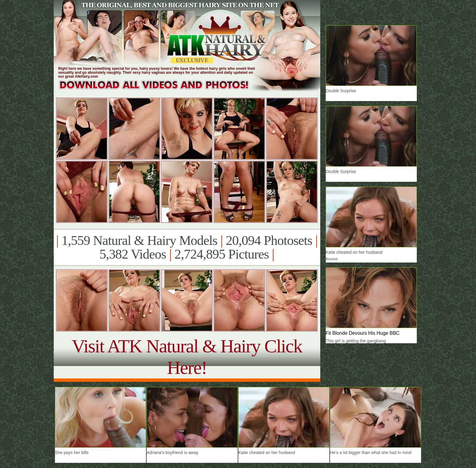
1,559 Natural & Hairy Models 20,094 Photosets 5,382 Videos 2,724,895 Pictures (187, 247)
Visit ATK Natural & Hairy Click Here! (187, 357)
